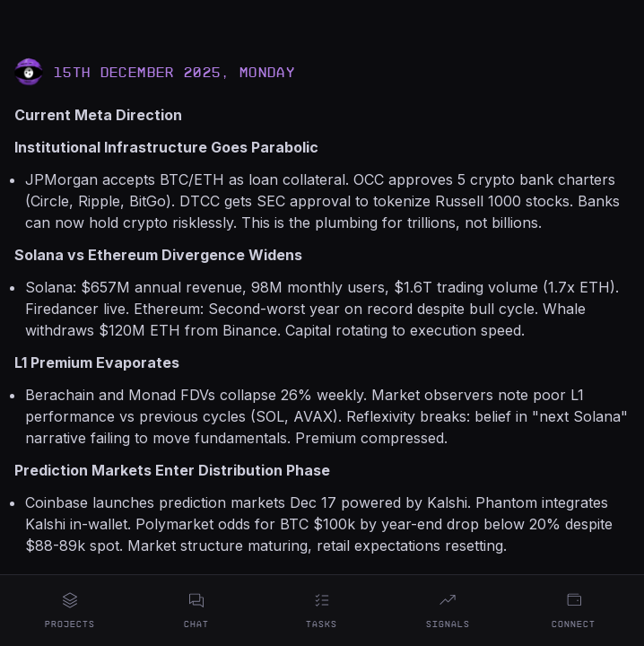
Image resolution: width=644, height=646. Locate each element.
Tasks (322, 610)
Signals (448, 610)
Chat (196, 610)
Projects (70, 610)
